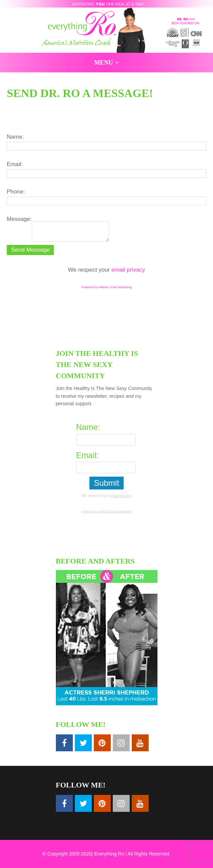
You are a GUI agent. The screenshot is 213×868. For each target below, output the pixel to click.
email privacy (128, 270)
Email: (15, 164)
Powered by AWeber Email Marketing (106, 287)
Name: (15, 137)
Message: (19, 219)
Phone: (16, 192)
